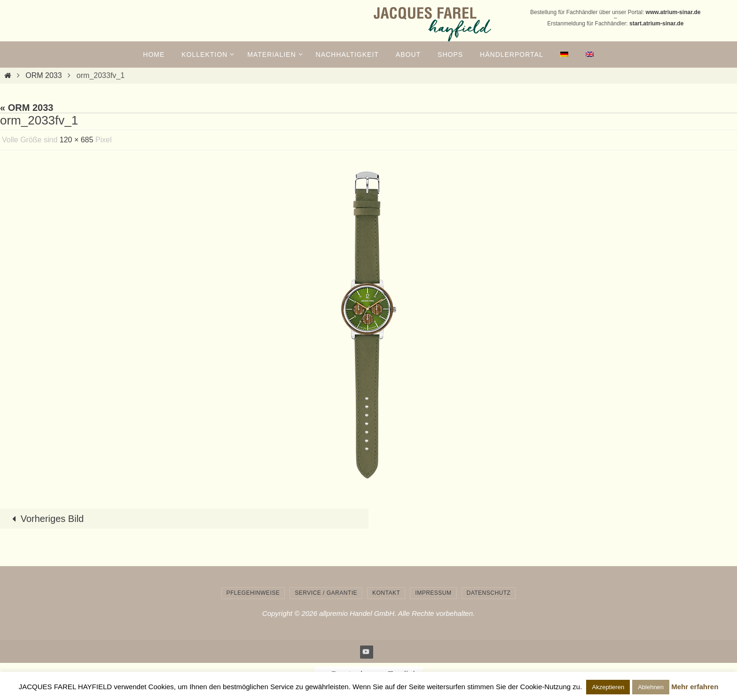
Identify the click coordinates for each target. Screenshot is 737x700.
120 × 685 (77, 140)
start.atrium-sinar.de (656, 23)
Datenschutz (489, 593)
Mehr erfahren (695, 687)
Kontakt (386, 593)
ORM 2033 (43, 75)
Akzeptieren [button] (608, 687)
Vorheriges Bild (46, 519)
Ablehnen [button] (651, 687)
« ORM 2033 (27, 108)
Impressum (433, 593)
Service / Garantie (326, 593)
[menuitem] (565, 54)
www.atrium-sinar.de (673, 12)
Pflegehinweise (253, 593)
